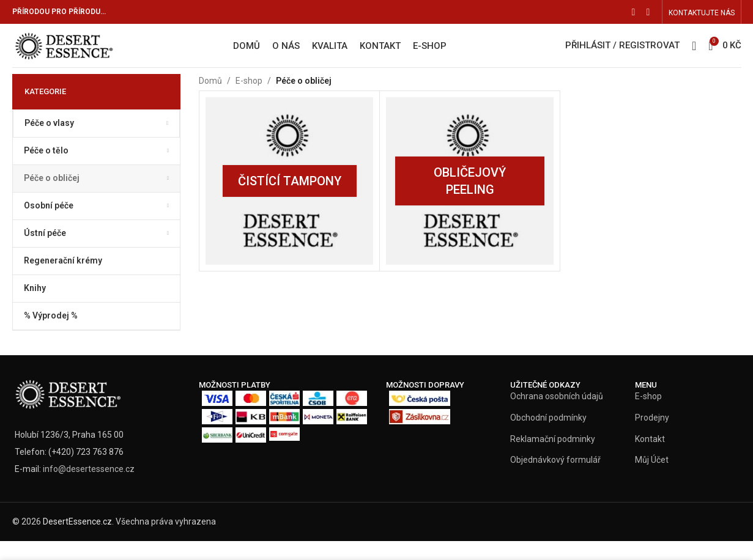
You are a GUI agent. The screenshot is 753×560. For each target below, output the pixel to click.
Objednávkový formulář (555, 479)
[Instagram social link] (648, 13)
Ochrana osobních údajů (557, 415)
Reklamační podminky (553, 458)
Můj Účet (652, 479)
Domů (210, 100)
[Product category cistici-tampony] (289, 200)
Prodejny (652, 437)
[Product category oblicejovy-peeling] (470, 200)
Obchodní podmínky (548, 437)
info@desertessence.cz (89, 488)
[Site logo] (87, 55)
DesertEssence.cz (77, 540)
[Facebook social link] (634, 13)
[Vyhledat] (694, 56)
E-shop (249, 100)
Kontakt (650, 458)
